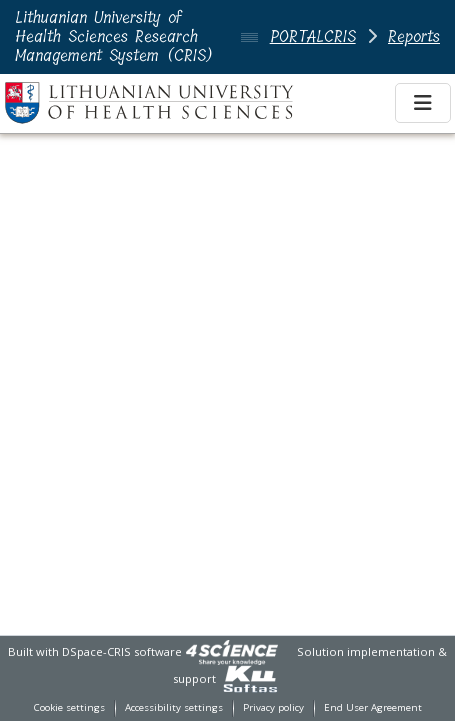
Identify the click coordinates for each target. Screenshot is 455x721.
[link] (232, 651)
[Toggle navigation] (423, 103)
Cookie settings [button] (69, 707)
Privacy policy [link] (273, 707)
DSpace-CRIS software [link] (122, 651)
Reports (414, 36)
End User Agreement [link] (373, 707)
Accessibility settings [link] (174, 707)
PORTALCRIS (313, 36)
